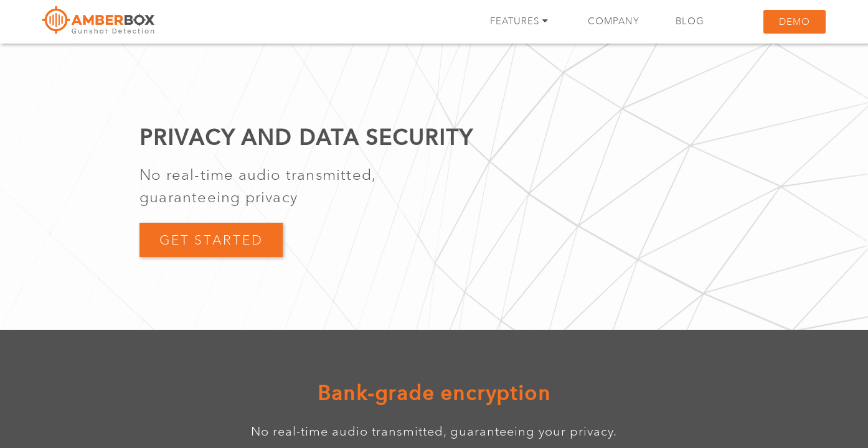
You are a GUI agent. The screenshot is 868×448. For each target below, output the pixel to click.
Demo (795, 22)
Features (519, 21)
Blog (690, 21)
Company (614, 21)
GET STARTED (211, 240)
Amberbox (98, 25)
